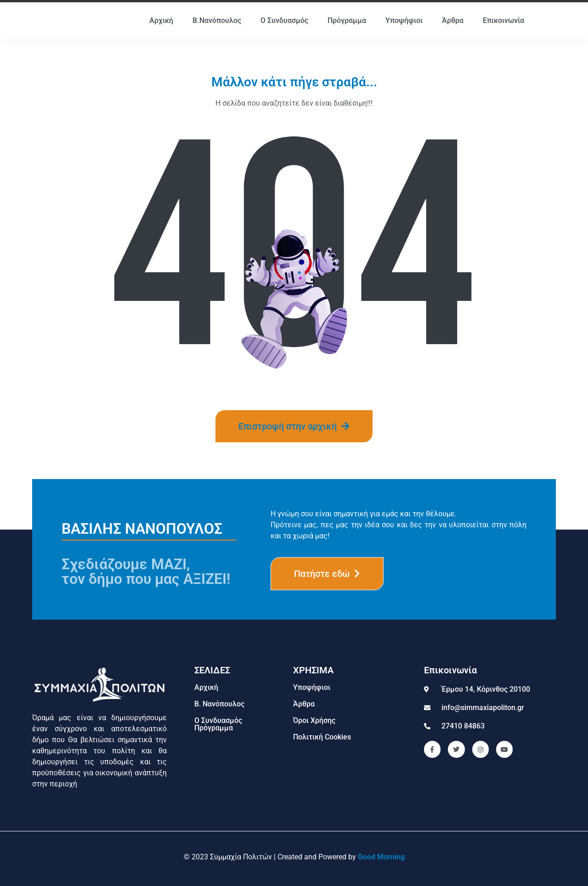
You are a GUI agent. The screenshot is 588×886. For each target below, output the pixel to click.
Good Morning (381, 857)
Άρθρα (453, 20)
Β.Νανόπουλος (217, 20)
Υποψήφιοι (404, 20)
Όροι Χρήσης (314, 720)
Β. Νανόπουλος (219, 704)
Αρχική (161, 20)
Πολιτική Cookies (322, 737)
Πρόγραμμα (347, 20)
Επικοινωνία (503, 20)
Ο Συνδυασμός (284, 20)
